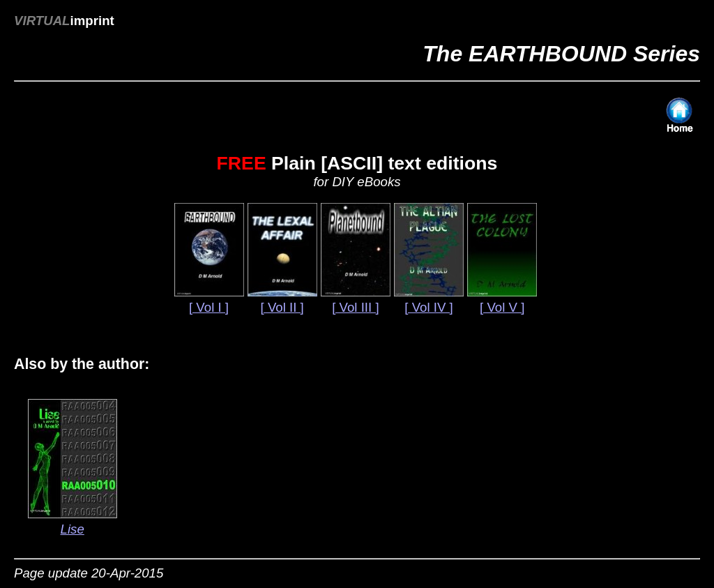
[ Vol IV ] (428, 307)
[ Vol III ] (355, 307)
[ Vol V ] (502, 307)
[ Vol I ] (209, 307)
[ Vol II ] (282, 307)
